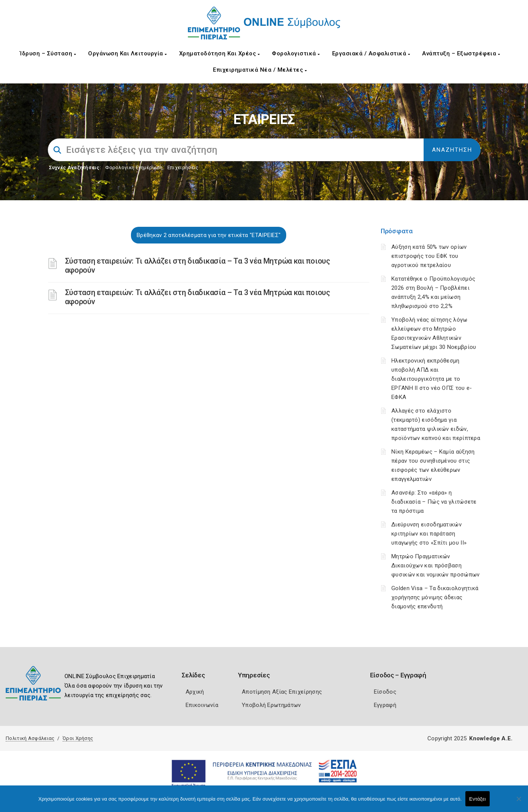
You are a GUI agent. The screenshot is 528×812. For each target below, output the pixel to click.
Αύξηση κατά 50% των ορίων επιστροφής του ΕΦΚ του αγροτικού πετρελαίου (429, 256)
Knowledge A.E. (491, 738)
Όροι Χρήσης (78, 738)
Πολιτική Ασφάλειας (30, 738)
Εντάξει (478, 799)
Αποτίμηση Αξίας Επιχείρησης (282, 692)
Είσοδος (385, 692)
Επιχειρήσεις (183, 167)
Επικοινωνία (202, 705)
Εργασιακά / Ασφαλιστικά (371, 53)
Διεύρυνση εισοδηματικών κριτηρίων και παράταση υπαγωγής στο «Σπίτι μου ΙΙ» (429, 534)
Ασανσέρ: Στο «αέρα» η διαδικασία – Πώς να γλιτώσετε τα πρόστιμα (434, 502)
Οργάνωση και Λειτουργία (128, 53)
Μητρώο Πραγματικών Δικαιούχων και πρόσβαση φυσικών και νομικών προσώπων (435, 565)
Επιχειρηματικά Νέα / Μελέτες (260, 70)
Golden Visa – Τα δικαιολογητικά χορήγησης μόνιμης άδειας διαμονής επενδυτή (435, 597)
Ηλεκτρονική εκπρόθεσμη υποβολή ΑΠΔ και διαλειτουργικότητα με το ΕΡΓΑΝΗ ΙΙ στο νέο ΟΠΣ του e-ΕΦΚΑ (432, 379)
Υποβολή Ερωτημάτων (271, 705)
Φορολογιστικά (296, 53)
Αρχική (195, 692)
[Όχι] (519, 803)
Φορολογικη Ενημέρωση (134, 167)
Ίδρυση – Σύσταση (48, 53)
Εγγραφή (385, 705)
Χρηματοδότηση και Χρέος (220, 53)
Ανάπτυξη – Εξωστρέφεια (461, 53)
